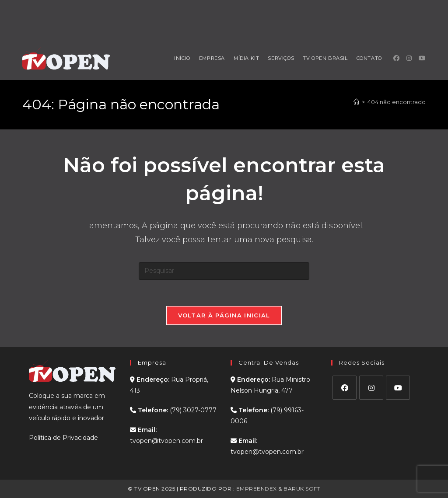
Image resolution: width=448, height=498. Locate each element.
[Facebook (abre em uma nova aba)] (396, 58)
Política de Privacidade (63, 438)
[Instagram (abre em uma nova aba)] (409, 58)
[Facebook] (345, 388)
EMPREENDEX (257, 489)
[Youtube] (398, 388)
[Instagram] (371, 388)
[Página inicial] (356, 102)
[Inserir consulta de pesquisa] (224, 271)
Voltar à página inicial (224, 315)
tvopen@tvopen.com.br (166, 441)
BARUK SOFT (302, 489)
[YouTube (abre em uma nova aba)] (422, 58)
